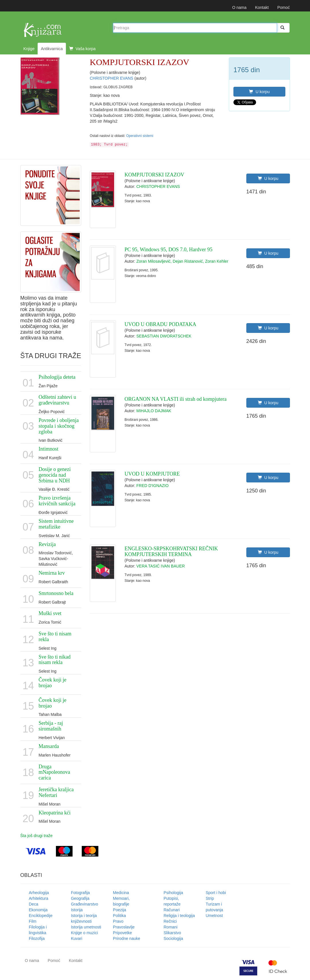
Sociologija (173, 938)
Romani (171, 927)
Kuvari (77, 938)
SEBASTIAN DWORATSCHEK (164, 336)
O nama (239, 7)
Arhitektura (39, 898)
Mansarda (49, 746)
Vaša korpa (82, 49)
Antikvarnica (52, 49)
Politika (119, 916)
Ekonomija (38, 910)
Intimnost (49, 449)
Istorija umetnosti (86, 927)
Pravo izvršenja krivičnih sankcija (57, 501)
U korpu (259, 92)
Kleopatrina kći (55, 813)
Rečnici (170, 921)
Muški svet (50, 613)
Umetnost (214, 916)
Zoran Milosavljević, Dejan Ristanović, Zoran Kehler (183, 261)
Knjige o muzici (84, 933)
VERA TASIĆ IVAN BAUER (161, 566)
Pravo (118, 921)
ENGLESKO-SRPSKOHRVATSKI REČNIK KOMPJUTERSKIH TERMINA (171, 551)
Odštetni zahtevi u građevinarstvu (57, 400)
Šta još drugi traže (37, 836)
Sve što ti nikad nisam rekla (55, 660)
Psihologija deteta (57, 377)
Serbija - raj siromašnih (51, 726)
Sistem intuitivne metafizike (56, 524)
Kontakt (262, 7)
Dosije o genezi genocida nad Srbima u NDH (55, 475)
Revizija (47, 544)
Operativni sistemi (140, 136)
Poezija (120, 910)
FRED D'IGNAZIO (153, 486)
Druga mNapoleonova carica (54, 772)
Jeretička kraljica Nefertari (56, 792)
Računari (172, 910)
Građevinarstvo (84, 904)
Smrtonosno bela (56, 593)
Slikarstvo (172, 933)
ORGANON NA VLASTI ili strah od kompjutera (176, 399)
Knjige (29, 49)
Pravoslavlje (124, 927)
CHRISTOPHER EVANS (112, 78)
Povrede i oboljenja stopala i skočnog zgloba (59, 426)
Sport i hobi (216, 893)
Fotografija (80, 893)
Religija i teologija (179, 916)
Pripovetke (122, 933)
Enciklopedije (41, 916)
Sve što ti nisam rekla (55, 637)
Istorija (77, 910)
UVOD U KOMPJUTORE (152, 474)
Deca (34, 904)
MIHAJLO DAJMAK (154, 411)
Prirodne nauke (127, 938)
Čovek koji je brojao (53, 683)
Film (33, 921)
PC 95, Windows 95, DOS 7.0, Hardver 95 (168, 250)
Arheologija (39, 893)
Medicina (121, 893)
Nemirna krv (52, 573)
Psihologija (173, 893)
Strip (210, 898)
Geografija (80, 898)
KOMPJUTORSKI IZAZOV (154, 175)
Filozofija (37, 938)
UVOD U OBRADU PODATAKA (160, 324)
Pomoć (284, 7)
